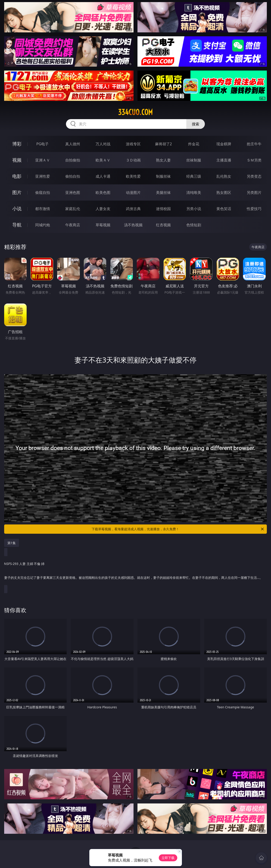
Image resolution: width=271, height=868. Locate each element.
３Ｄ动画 (133, 160)
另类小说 (194, 209)
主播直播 (224, 160)
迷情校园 (163, 209)
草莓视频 (103, 225)
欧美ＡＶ (103, 160)
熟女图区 (224, 192)
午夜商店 (73, 225)
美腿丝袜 (163, 192)
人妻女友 (103, 209)
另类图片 (254, 192)
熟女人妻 (163, 160)
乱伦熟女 (224, 176)
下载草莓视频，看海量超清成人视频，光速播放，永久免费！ (178, 529)
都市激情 (43, 209)
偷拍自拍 (73, 176)
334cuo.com (135, 112)
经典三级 (194, 176)
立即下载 (168, 858)
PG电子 (42, 144)
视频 (17, 160)
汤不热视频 (133, 225)
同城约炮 (43, 225)
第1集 (12, 543)
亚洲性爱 (43, 176)
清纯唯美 (194, 192)
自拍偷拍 (73, 160)
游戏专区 (133, 144)
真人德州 (73, 144)
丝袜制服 (194, 160)
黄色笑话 (224, 209)
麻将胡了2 (164, 144)
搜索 (196, 124)
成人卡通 (103, 176)
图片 (17, 192)
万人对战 (103, 144)
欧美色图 (103, 192)
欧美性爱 (133, 176)
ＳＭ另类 (254, 160)
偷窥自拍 (43, 192)
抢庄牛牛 (254, 144)
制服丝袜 (163, 176)
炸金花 (194, 144)
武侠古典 (133, 209)
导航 (17, 225)
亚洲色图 (73, 192)
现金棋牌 (224, 144)
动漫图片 (133, 192)
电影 (17, 176)
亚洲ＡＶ (43, 160)
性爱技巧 (254, 209)
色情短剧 (194, 225)
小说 (17, 209)
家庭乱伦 (73, 209)
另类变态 (254, 176)
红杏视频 (163, 225)
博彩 (17, 144)
